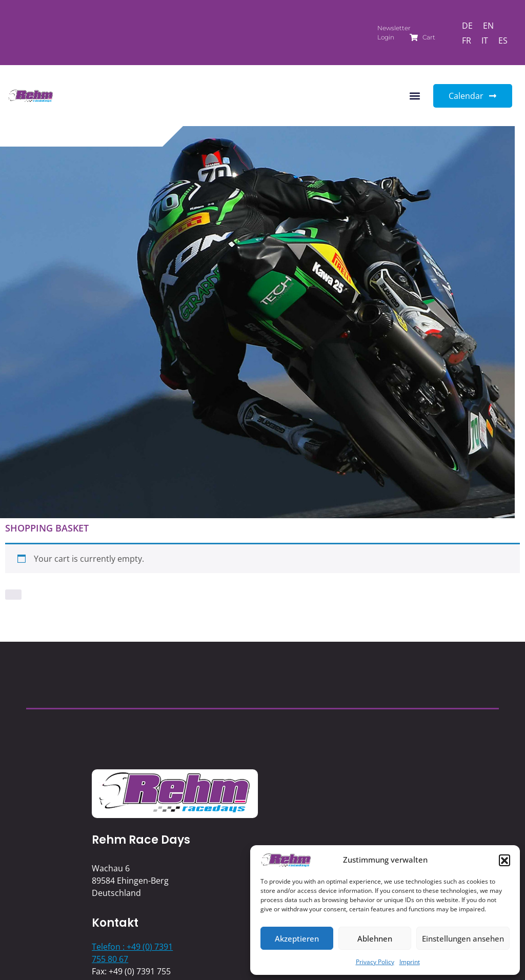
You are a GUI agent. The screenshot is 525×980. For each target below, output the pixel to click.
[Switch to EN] (488, 25)
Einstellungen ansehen (463, 938)
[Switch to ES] (503, 40)
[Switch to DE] (467, 25)
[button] (504, 860)
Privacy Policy (375, 962)
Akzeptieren (297, 938)
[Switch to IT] (485, 40)
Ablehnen (375, 938)
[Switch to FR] (467, 40)
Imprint (410, 962)
